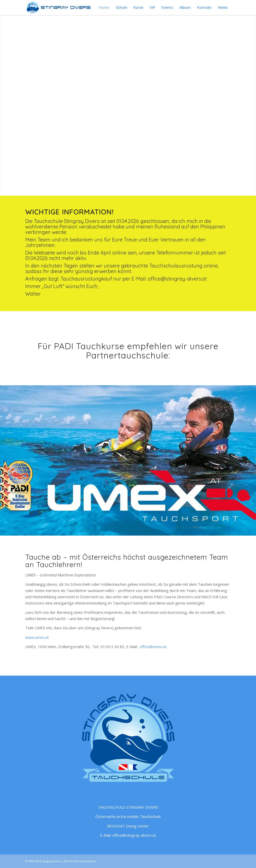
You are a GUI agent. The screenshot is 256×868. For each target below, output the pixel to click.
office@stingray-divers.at (177, 279)
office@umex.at (153, 647)
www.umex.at (37, 637)
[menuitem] (104, 8)
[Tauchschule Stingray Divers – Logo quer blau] (59, 8)
